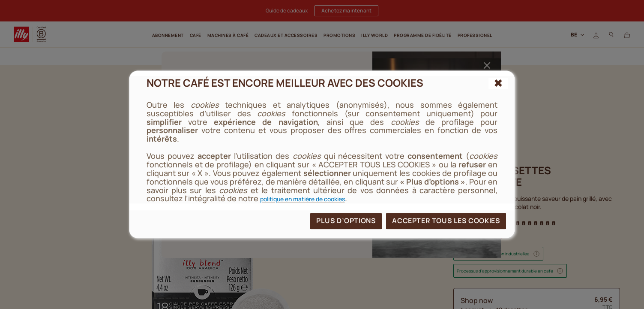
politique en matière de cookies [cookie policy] (303, 199)
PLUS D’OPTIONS (346, 221)
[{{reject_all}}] (498, 83)
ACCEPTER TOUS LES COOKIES (446, 221)
